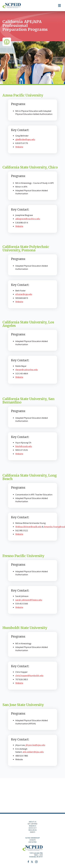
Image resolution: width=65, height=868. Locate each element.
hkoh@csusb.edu (24, 446)
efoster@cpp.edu (24, 294)
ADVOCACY (33, 828)
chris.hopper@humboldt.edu (29, 676)
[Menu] (59, 6)
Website (19, 147)
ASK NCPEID (32, 842)
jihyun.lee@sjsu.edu (35, 745)
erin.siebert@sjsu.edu (33, 752)
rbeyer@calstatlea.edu (27, 370)
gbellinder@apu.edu (25, 139)
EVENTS (33, 832)
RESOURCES (33, 830)
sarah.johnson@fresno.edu (29, 600)
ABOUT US (32, 822)
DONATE (33, 840)
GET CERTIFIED (32, 824)
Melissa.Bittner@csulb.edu (28, 527)
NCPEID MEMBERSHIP (33, 838)
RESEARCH (33, 826)
